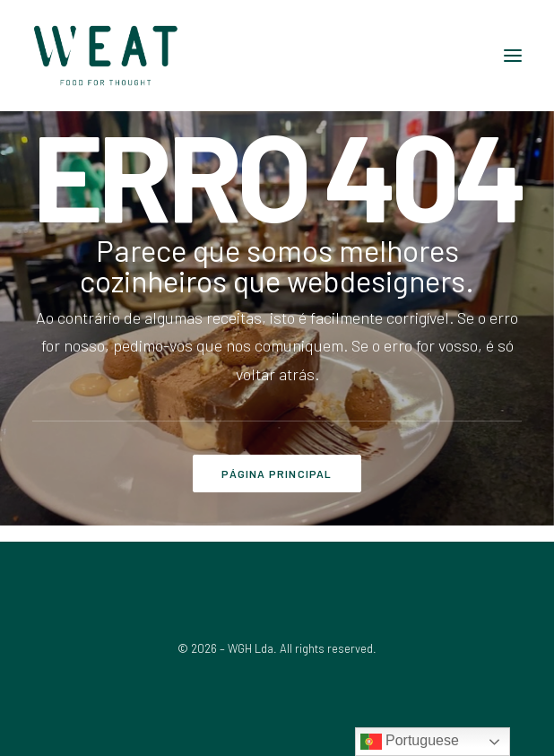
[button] (513, 56)
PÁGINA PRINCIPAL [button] (277, 474)
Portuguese (410, 742)
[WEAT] (106, 56)
